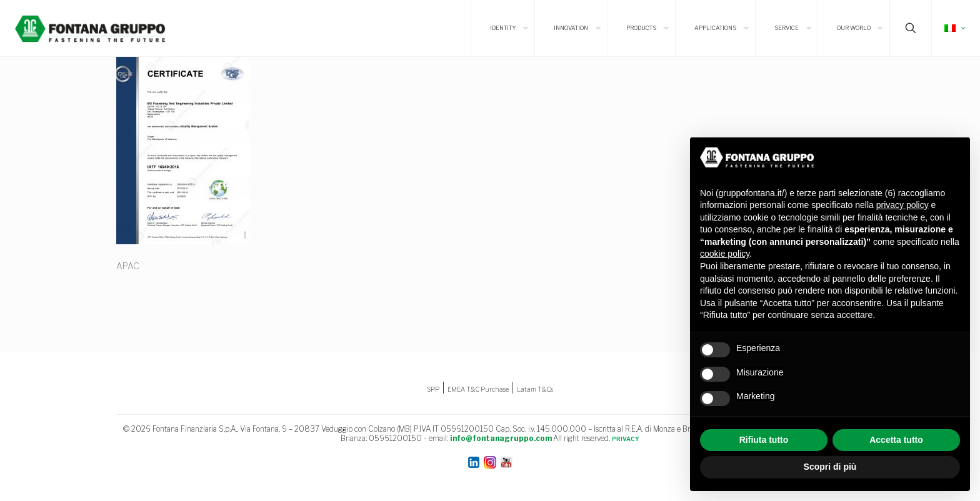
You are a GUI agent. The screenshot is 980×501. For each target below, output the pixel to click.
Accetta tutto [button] (896, 440)
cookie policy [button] (725, 254)
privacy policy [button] (902, 205)
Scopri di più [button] (830, 467)
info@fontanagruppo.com (501, 438)
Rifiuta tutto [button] (764, 440)
